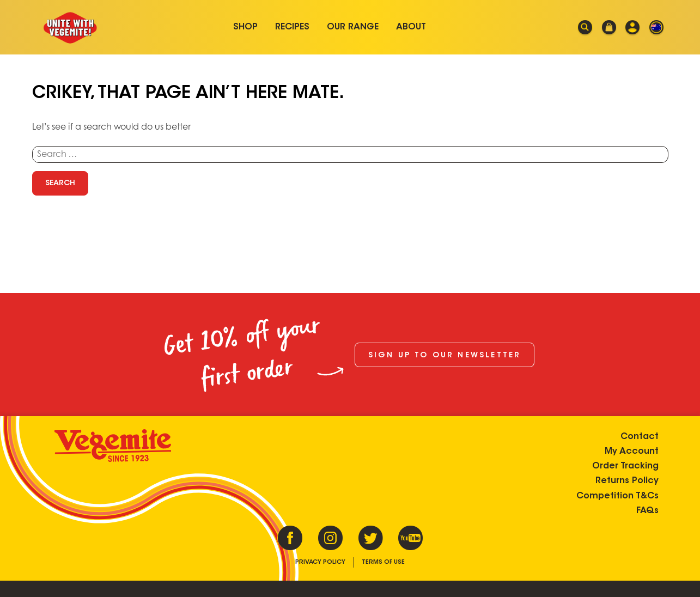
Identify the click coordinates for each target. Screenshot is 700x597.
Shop (245, 27)
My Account (632, 452)
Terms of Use (383, 562)
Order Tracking (625, 466)
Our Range (353, 27)
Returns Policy (627, 481)
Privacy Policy (320, 562)
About (411, 27)
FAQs (647, 511)
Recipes (292, 27)
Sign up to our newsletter (445, 356)
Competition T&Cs (617, 496)
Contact (640, 437)
